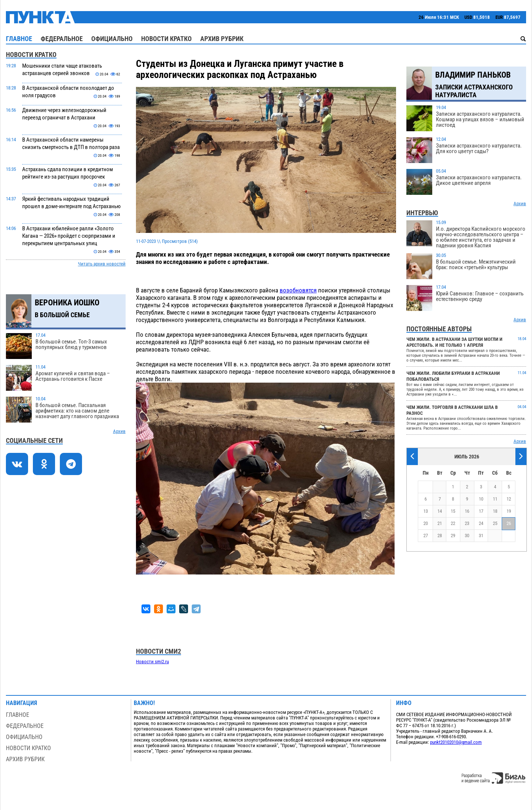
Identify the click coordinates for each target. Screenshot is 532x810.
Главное (19, 39)
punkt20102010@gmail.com (456, 742)
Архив (119, 431)
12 (509, 499)
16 (467, 511)
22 (453, 523)
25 (495, 523)
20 (426, 523)
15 (453, 511)
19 (509, 511)
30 (467, 536)
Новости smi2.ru (152, 662)
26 (509, 523)
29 (453, 536)
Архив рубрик (222, 39)
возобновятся (298, 290)
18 (495, 511)
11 (495, 499)
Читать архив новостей (102, 264)
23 (467, 523)
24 (481, 523)
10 (481, 499)
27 (426, 536)
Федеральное (62, 39)
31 (481, 536)
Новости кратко (166, 39)
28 (440, 536)
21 (440, 523)
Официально (112, 39)
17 (481, 511)
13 (426, 511)
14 (440, 511)
